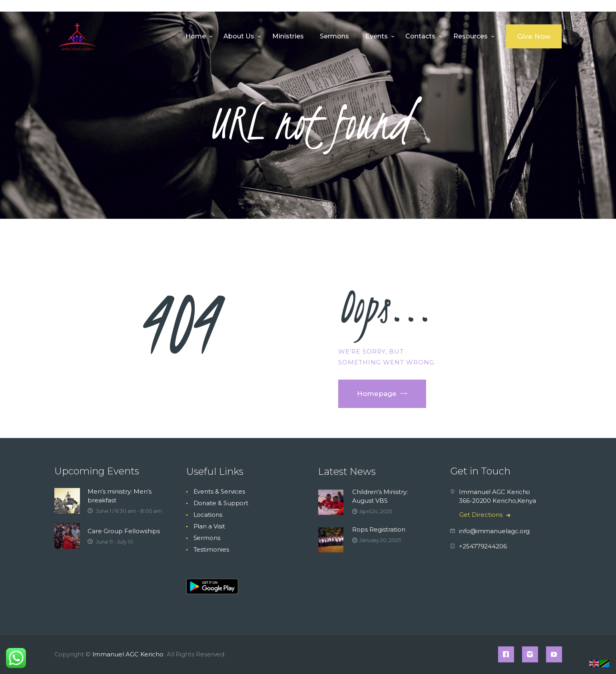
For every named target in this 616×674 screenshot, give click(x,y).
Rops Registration (379, 529)
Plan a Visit (209, 526)
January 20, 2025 (380, 540)
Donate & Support (221, 503)
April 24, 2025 (376, 511)
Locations (208, 515)
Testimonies (211, 549)
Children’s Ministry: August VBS (380, 496)
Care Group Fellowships (124, 531)
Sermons (207, 538)
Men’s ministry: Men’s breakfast (120, 496)
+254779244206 (483, 546)
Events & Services (219, 491)
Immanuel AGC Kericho (129, 654)
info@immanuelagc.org (494, 531)
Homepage (377, 394)
